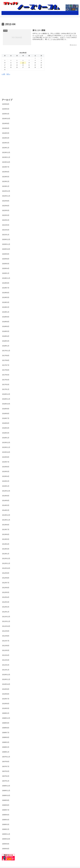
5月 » (8, 74)
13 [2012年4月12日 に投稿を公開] (23, 63)
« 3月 (3, 74)
